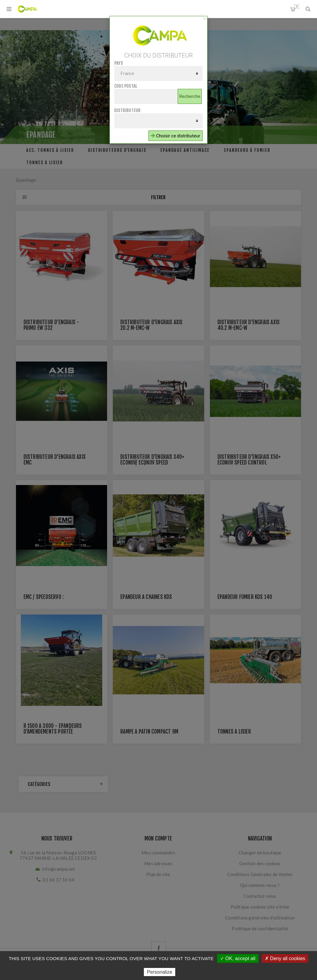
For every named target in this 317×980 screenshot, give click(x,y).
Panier (297, 6)
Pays (119, 63)
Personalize (160, 972)
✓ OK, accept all (238, 958)
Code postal (126, 86)
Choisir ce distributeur (175, 136)
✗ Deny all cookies (285, 958)
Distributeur (127, 110)
